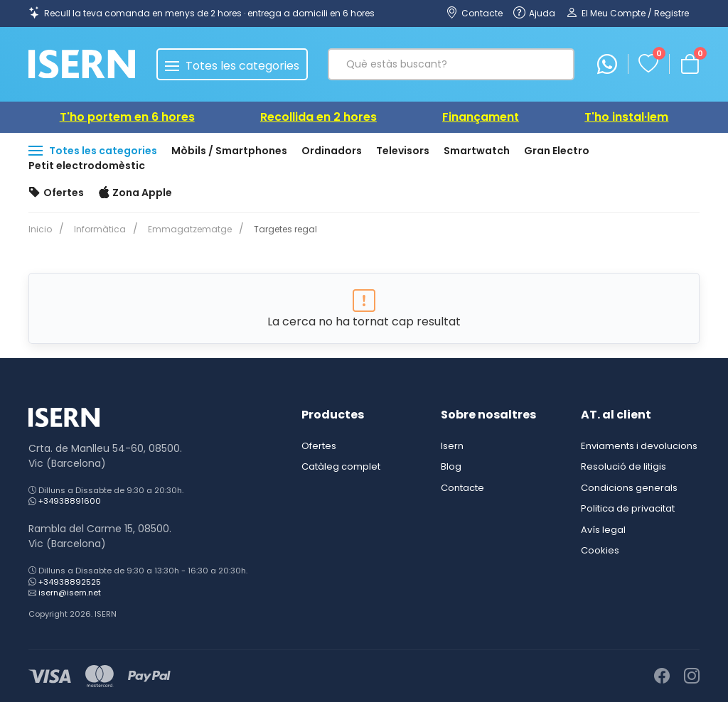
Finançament (481, 117)
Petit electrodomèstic (87, 166)
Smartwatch (477, 151)
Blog (451, 466)
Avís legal (603, 530)
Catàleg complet (341, 466)
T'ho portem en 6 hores (127, 117)
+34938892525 (70, 582)
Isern (452, 446)
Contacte (462, 488)
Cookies (600, 550)
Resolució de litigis (623, 466)
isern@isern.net (70, 593)
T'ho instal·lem (626, 117)
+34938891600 (70, 501)
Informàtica (97, 229)
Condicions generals (629, 488)
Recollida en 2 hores (318, 117)
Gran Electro (557, 151)
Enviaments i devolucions (639, 446)
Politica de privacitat (628, 508)
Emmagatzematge (184, 229)
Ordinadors (332, 151)
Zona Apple (135, 193)
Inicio (40, 229)
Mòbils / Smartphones (229, 151)
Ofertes (56, 193)
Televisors (403, 151)
